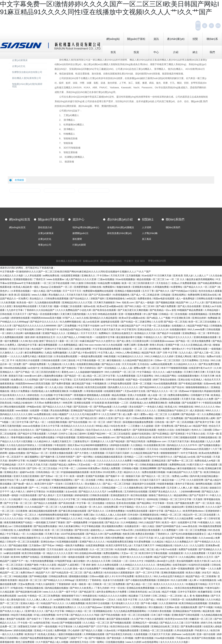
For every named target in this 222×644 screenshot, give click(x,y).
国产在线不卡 (34, 619)
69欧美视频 (110, 356)
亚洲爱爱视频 (81, 287)
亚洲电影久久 (98, 441)
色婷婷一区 (132, 538)
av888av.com (113, 530)
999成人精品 (102, 426)
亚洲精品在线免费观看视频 (141, 588)
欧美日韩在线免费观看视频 (190, 588)
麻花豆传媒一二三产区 (174, 480)
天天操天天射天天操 (20, 349)
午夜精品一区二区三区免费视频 (44, 596)
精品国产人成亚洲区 (69, 565)
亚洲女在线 (184, 380)
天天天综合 (153, 449)
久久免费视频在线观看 (12, 337)
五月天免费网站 (191, 360)
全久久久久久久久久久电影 (175, 642)
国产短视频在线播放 (210, 445)
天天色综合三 (163, 283)
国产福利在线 (93, 557)
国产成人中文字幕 (55, 611)
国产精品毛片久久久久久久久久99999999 (35, 326)
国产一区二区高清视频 (182, 422)
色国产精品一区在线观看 (139, 380)
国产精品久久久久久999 (42, 418)
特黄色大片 (163, 600)
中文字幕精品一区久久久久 (151, 372)
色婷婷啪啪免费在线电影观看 (54, 515)
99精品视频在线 (165, 545)
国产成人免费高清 (94, 573)
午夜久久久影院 (48, 565)
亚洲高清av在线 (209, 295)
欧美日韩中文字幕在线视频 (154, 553)
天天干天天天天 (89, 333)
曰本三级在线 (69, 360)
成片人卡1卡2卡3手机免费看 (120, 576)
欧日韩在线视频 (139, 495)
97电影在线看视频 (66, 437)
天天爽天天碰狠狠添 (105, 302)
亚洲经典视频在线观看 (205, 337)
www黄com (30, 376)
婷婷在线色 (34, 395)
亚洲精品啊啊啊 (148, 468)
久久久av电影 (121, 407)
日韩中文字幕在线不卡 (47, 329)
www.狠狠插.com (106, 437)
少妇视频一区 (41, 387)
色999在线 (152, 499)
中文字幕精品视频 (91, 526)
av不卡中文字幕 (110, 326)
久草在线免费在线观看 (66, 356)
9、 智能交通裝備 (66, 152)
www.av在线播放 (31, 426)
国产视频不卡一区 (115, 476)
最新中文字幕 (157, 511)
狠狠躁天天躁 (133, 476)
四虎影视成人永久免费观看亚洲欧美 (50, 391)
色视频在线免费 (189, 607)
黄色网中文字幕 (17, 461)
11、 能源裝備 (64, 162)
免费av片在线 (214, 356)
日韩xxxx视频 (96, 576)
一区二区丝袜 (175, 596)
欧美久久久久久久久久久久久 (169, 584)
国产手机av (49, 545)
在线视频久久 (179, 326)
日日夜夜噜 (22, 511)
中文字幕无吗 (129, 329)
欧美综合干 (31, 634)
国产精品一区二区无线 (176, 322)
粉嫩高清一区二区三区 (201, 619)
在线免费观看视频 (196, 600)
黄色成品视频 (198, 441)
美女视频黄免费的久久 (65, 607)
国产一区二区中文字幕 (148, 573)
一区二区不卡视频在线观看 (106, 465)
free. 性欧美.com (126, 302)
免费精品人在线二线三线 (141, 549)
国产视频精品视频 (166, 302)
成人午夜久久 (18, 492)
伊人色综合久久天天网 (99, 561)
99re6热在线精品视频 (16, 368)
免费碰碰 (212, 318)
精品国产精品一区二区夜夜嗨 (201, 576)
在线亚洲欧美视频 (58, 422)
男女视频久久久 (57, 295)
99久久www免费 (197, 329)
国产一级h (108, 410)
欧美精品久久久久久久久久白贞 (78, 426)
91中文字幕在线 (189, 453)
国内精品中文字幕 (28, 345)
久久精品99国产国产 (85, 626)
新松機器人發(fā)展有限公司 (27, 78)
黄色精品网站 (164, 565)
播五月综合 (200, 356)
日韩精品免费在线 (58, 576)
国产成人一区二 (39, 422)
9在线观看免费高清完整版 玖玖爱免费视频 (129, 542)
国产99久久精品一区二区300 (140, 306)
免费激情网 (194, 295)
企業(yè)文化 (19, 66)
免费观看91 (109, 287)
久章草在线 (26, 387)
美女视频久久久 (93, 484)
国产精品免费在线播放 (46, 526)
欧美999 (15, 557)
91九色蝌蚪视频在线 (71, 322)
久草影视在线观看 (93, 391)
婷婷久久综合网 (15, 333)
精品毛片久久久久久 (90, 488)
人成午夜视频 (28, 480)
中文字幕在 (67, 380)
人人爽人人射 (185, 488)
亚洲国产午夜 (173, 345)
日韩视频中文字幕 (200, 395)
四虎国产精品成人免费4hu (63, 465)
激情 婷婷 (30, 337)
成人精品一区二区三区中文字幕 (99, 376)
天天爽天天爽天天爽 (195, 372)
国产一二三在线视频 (160, 507)
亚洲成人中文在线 (44, 630)
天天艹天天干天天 (72, 291)
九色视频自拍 (135, 518)
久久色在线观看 (114, 345)
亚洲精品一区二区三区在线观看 (157, 630)
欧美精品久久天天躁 (145, 333)
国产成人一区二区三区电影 (117, 484)
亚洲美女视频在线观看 (62, 453)
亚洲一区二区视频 (143, 384)
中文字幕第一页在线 (163, 503)
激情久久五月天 (205, 557)
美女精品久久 (37, 299)
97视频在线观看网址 (62, 480)
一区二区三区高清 (14, 565)
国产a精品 (152, 318)
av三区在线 (155, 592)
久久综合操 (90, 461)
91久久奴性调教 (180, 580)
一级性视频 (40, 522)
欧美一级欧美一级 (82, 584)
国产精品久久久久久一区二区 (163, 391)
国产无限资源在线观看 (145, 430)
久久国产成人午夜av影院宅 (83, 353)
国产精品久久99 (95, 534)
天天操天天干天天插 (160, 634)
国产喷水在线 (82, 530)
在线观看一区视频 (40, 410)
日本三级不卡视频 (161, 615)
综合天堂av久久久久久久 (99, 430)
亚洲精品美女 (11, 472)
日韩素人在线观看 (82, 600)
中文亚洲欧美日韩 (181, 318)
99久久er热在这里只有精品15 (169, 576)
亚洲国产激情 (32, 565)
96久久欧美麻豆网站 (70, 526)
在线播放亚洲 (132, 526)
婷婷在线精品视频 (23, 630)
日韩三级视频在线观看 (185, 437)
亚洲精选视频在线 (208, 437)
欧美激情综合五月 (46, 337)
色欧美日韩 (128, 534)
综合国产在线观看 (175, 538)
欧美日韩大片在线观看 (28, 360)
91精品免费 (104, 283)
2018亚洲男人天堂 (113, 472)
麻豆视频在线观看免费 (30, 449)
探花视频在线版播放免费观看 (138, 422)
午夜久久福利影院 (46, 584)
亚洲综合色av (48, 542)
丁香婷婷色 (96, 580)
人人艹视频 (165, 318)
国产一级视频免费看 (77, 522)
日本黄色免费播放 (116, 511)
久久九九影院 (197, 545)
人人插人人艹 (202, 276)
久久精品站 (158, 542)
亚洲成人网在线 (184, 356)
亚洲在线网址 (179, 295)
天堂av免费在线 (27, 584)
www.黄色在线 (190, 526)
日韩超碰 (166, 295)
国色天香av (74, 445)
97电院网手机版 (64, 561)
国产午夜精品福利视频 (191, 384)
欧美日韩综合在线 (120, 626)
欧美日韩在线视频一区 (34, 553)
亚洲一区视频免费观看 (130, 314)
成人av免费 (142, 399)
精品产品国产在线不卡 (166, 557)
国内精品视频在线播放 (57, 588)
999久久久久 (212, 410)
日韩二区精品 (160, 596)
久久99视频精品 (129, 522)
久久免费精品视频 (211, 414)
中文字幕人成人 (107, 353)
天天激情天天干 (124, 449)
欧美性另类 (98, 538)
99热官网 (68, 403)
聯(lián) (198, 26)
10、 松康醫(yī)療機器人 (69, 157)
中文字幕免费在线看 (197, 349)
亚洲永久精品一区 (30, 603)
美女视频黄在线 (130, 480)
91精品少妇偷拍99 (23, 403)
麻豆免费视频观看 (48, 345)
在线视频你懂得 (178, 329)
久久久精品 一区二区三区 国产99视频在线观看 (107, 623)
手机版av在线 (183, 638)
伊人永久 (98, 507)
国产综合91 (178, 387)
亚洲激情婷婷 (213, 511)
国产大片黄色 (82, 453)
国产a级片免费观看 (166, 306)
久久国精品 (137, 445)
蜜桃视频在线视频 (79, 576)
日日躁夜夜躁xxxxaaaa (163, 341)
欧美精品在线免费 (51, 368)
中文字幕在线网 (26, 329)
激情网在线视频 (204, 484)
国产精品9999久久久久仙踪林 (155, 387)
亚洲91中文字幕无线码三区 (59, 349)
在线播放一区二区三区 (128, 569)
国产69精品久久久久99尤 (70, 518)
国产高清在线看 (67, 503)
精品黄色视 (209, 611)
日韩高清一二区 (120, 561)
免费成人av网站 (181, 476)
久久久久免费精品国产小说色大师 (74, 310)
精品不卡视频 (169, 592)
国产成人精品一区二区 (67, 418)
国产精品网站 (144, 503)
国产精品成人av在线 (185, 457)
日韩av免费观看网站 (143, 418)
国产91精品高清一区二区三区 (67, 573)
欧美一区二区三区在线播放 (203, 322)
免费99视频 (61, 630)
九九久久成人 (186, 353)
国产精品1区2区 (89, 418)
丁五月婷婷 (145, 596)
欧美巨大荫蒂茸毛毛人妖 (119, 545)
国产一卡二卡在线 (39, 488)
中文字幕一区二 (68, 468)
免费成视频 (175, 403)
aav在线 (22, 596)
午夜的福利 (76, 515)
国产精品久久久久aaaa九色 (155, 569)
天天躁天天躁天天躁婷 (118, 453)
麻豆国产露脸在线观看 (118, 619)
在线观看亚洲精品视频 (89, 364)
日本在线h (133, 515)
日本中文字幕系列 (187, 592)
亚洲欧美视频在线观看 (173, 573)
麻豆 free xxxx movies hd (92, 345)
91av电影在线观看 (165, 638)
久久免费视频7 (170, 530)
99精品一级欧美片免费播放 (70, 545)
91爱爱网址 (177, 287)
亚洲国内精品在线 (87, 437)
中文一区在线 (118, 588)
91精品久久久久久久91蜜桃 (113, 596)
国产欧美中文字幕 (205, 422)
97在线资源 (98, 403)
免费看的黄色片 (53, 403)
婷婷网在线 (155, 349)
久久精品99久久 (43, 441)
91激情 (63, 461)
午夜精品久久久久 (153, 337)
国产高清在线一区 (83, 407)
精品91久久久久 (132, 472)
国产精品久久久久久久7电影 (58, 407)
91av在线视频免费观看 (165, 384)
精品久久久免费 (205, 399)
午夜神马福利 (212, 588)
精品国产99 (182, 302)
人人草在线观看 (33, 276)
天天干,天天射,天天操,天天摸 (33, 465)
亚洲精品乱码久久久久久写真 (77, 302)
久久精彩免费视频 (76, 603)
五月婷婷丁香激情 (56, 522)
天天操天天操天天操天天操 (107, 329)
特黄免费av (94, 468)
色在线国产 (38, 349)
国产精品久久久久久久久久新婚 (100, 399)
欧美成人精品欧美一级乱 (26, 287)
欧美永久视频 (193, 573)
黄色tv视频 (192, 538)
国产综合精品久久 (80, 299)
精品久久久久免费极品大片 (180, 542)
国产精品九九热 (210, 492)
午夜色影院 (60, 445)
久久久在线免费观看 (195, 553)
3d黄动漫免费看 (83, 349)
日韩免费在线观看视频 (57, 299)
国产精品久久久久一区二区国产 (201, 287)
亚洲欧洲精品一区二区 (79, 538)
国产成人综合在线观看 (190, 306)
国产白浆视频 (54, 291)
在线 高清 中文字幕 (128, 600)
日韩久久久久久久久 (146, 410)
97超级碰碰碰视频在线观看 (75, 472)
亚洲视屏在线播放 (142, 287)
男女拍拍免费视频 (60, 410)
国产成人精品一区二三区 (140, 584)
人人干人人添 (197, 302)
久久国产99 (138, 619)
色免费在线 (17, 380)
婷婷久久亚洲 (106, 418)
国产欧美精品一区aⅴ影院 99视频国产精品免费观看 (177, 310)
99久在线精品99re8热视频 (88, 553)
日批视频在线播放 (115, 642)
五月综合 (205, 360)
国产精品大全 (112, 522)
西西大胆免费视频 (115, 538)
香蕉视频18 (80, 395)
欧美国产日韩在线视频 (204, 638)
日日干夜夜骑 (193, 623)
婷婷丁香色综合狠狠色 (165, 380)
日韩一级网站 (97, 642)
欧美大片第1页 (202, 561)
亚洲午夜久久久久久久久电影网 (136, 557)
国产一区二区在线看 (85, 480)
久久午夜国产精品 (46, 642)
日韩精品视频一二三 (112, 488)
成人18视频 (62, 642)
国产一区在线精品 (107, 368)
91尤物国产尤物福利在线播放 (42, 461)
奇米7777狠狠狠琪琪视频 (174, 368)
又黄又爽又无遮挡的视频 (73, 314)
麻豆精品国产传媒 (82, 384)
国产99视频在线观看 (71, 623)
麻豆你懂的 (80, 561)
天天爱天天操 (189, 399)
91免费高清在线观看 (137, 511)
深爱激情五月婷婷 (28, 626)
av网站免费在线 (52, 276)
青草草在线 (213, 333)
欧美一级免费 (77, 476)
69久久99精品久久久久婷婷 (160, 356)
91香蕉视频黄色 (122, 295)
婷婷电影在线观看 (120, 445)
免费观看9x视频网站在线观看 (99, 291)
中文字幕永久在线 (196, 434)
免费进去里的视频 (145, 534)
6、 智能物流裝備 (66, 138)
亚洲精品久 (73, 333)
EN (218, 26)
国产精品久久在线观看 (46, 503)
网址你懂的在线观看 (15, 407)
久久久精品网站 (188, 557)
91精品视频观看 (142, 461)
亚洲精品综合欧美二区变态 (165, 626)
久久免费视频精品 (68, 345)
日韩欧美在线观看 (100, 495)
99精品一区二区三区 (171, 515)
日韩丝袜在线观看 (51, 360)
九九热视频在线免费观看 (48, 302)
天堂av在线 (84, 465)
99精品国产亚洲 (40, 569)
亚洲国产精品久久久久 (54, 333)
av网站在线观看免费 (162, 364)
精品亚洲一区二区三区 (31, 580)
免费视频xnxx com (157, 441)
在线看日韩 (19, 607)
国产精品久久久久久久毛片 (93, 492)
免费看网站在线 (178, 465)
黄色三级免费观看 (25, 642)
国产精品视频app (167, 468)
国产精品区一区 (73, 376)
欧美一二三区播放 (131, 426)
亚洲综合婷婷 (199, 318)
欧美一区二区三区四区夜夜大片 (138, 283)
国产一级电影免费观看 (35, 364)
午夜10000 (55, 569)
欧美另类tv (96, 472)
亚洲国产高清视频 (95, 476)
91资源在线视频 (55, 492)
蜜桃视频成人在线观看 (99, 395)
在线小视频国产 (61, 414)
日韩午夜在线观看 (115, 380)
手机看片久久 (202, 630)
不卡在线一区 (25, 623)
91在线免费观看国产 (171, 449)
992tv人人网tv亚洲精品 (128, 353)
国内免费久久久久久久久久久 (123, 387)
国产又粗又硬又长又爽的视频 (133, 310)
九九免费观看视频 (126, 376)
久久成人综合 (57, 387)
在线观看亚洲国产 (114, 391)
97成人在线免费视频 (45, 615)
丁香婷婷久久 (163, 534)
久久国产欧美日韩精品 (54, 538)
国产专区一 (6, 515)
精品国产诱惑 (200, 426)
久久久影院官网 (196, 480)
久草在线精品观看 (124, 410)
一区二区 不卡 (8, 360)
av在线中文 (34, 368)
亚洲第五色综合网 (195, 507)
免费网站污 (105, 333)
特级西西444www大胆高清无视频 (33, 384)
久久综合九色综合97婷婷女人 (22, 445)
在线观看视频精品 (198, 314)
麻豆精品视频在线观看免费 (43, 511)
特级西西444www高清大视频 (47, 318)
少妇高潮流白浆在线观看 (147, 530)
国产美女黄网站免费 (155, 488)
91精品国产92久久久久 (53, 603)
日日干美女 (103, 626)
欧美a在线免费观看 (209, 453)
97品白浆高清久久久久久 (13, 395)
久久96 (24, 341)
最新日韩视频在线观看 (70, 634)
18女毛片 (207, 573)
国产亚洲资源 (178, 434)
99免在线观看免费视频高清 (96, 499)
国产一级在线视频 (48, 626)
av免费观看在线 (43, 414)
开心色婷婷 (74, 630)
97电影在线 (17, 588)
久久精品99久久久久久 (186, 364)
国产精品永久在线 (111, 364)
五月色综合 (144, 364)
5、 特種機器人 (66, 134)
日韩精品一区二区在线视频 (173, 314)
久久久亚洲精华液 (169, 603)
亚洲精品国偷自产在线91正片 (173, 410)
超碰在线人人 (98, 530)
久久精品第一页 (84, 507)
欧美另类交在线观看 (96, 387)
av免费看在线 (116, 492)
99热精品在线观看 (108, 314)
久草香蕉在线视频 (21, 291)
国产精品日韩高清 (136, 441)
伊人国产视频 (151, 314)
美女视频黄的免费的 (113, 526)
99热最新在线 (186, 407)
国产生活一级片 (123, 418)
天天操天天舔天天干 (150, 480)
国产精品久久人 (174, 511)
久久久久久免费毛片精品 (24, 356)
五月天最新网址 (145, 376)
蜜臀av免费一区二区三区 (147, 368)
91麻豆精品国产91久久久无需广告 (185, 472)
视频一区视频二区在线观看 (68, 306)
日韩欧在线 (96, 287)
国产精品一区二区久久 (25, 515)
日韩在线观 (6, 314)
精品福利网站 (181, 495)
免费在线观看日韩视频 (154, 472)
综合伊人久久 (182, 545)
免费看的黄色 (145, 299)
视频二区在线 (201, 488)
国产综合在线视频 (78, 422)
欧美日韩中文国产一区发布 (49, 484)
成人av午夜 (121, 518)
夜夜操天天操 (16, 376)
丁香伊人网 (48, 619)
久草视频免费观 (161, 287)
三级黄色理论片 (81, 441)
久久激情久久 (7, 353)
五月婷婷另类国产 (66, 457)
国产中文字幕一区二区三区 (18, 503)
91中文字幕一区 (130, 465)
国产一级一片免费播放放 (39, 607)
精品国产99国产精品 (198, 326)
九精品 (48, 353)
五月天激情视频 (65, 495)
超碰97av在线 (27, 472)
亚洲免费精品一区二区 (194, 333)
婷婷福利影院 (82, 495)
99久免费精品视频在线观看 (31, 549)
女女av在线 (72, 492)
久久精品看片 (16, 499)
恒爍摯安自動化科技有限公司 (27, 72)
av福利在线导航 (42, 623)
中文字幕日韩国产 (63, 395)
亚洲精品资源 (159, 461)
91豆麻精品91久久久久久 (131, 356)
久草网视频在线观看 (94, 634)
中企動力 (129, 261)
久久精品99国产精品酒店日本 (138, 360)
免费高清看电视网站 (179, 395)
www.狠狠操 (22, 410)
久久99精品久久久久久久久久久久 (138, 565)
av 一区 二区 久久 (176, 279)
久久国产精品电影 (116, 441)
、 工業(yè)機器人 (70, 115)
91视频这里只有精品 (197, 584)
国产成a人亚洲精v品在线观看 (165, 399)
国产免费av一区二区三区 (181, 461)
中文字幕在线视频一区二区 (91, 360)
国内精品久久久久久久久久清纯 (17, 414)
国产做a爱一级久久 (24, 484)
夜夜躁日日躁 (46, 356)
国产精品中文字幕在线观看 (32, 434)
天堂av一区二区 (130, 553)
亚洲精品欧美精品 (21, 569)
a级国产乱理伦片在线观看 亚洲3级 (87, 619)
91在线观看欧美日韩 (155, 445)
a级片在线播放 (175, 372)
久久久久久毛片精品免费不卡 (86, 414)
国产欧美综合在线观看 (105, 310)
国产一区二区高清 (205, 503)
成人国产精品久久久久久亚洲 (81, 279)
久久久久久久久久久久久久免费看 (115, 461)
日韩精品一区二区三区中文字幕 (175, 499)
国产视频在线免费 (185, 503)
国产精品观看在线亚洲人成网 (200, 418)
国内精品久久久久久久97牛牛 (182, 445)
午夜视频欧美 (100, 384)
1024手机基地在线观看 (73, 534)
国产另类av (47, 476)
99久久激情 (77, 283)
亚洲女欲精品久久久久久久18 (153, 329)
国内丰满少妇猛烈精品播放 (204, 476)
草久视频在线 (156, 607)
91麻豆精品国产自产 (130, 326)
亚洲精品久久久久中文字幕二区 (64, 499)
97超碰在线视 (97, 522)
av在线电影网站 (151, 642)
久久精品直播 (7, 592)
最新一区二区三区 (69, 341)
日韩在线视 (90, 283)
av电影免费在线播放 (45, 437)
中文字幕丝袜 (66, 626)
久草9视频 (128, 638)
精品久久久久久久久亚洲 (60, 553)
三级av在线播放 (106, 279)
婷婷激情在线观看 (21, 318)
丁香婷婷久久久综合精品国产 (40, 310)
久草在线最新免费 (18, 488)
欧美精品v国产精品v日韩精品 (76, 329)
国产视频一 (202, 569)
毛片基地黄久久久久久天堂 (126, 603)
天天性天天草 (118, 276)
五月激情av (35, 545)
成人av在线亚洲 (91, 322)
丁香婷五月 (40, 279)
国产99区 (169, 518)
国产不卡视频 (206, 607)
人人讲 (20, 353)
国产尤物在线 (69, 368)
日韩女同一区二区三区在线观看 (23, 542)
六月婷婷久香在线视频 (160, 611)
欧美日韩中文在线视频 (98, 603)
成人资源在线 (197, 410)
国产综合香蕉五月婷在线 (119, 634)
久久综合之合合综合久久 (22, 430)
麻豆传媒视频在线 (187, 468)
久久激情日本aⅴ (165, 588)
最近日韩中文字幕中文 (134, 499)
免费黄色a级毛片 (123, 430)
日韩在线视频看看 (23, 526)
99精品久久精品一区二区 (79, 611)
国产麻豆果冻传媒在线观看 (73, 511)
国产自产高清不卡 (199, 495)
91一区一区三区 (98, 422)
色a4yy (44, 287)
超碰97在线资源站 (142, 434)
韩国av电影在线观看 (164, 299)
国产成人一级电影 (145, 302)
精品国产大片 (43, 573)
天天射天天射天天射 (77, 295)
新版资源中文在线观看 (144, 484)
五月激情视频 (133, 276)
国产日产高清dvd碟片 (100, 295)
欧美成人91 (171, 407)
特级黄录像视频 (166, 484)
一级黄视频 (215, 349)
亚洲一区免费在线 (164, 426)
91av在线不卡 (149, 276)
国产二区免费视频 (67, 326)
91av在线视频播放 (126, 279)
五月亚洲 (172, 488)
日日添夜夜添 (48, 518)
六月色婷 (53, 434)
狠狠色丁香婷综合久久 (161, 495)
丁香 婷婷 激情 (89, 565)
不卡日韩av (103, 276)
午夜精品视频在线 (34, 588)
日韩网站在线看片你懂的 (209, 299)
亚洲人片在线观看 (137, 395)
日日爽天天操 (165, 276)
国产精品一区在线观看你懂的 (44, 314)
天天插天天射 (46, 306)
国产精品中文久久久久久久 (44, 322)
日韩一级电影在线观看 (73, 557)
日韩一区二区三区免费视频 (193, 530)
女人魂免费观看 (22, 530)
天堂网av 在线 (172, 607)
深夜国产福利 (98, 299)
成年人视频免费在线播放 (50, 376)
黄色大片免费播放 (21, 391)
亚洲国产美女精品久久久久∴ (164, 492)
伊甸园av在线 (34, 407)
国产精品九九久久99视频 (69, 399)
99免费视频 (109, 569)
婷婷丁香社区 (114, 422)
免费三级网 (130, 345)
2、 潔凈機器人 (65, 120)
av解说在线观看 (13, 553)
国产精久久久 (163, 291)
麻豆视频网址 (32, 457)
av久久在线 (82, 318)
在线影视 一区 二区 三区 (135, 349)
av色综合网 (189, 634)
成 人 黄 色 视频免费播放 (197, 596)
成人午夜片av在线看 (166, 549)
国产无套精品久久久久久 (49, 430)
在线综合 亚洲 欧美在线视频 (121, 503)
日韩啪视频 (62, 619)
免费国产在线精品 (30, 557)
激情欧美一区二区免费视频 (169, 418)
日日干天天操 (146, 538)
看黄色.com (68, 372)
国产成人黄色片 (47, 495)
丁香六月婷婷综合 (87, 368)
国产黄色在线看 (8, 449)
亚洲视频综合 (140, 607)
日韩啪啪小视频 (130, 468)
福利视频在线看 (33, 333)
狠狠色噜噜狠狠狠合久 (198, 387)
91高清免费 (121, 549)
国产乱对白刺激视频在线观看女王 (189, 534)
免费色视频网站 (112, 553)
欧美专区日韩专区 (163, 437)
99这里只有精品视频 (22, 615)
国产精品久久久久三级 (172, 623)
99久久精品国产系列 (150, 522)
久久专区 (92, 314)
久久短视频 (47, 395)
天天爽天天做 (52, 534)
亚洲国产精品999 (97, 434)
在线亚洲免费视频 (95, 545)
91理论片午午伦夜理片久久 (159, 457)
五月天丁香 (148, 291)
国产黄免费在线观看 (192, 626)
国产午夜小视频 (149, 603)
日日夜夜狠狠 (46, 445)
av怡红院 (132, 299)
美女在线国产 (136, 407)
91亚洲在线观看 (29, 495)
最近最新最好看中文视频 (129, 337)
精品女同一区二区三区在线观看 (200, 515)
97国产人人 (69, 318)
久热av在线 (110, 630)
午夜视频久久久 (206, 522)
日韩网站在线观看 (140, 626)
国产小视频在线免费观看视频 (141, 580)
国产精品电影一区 (191, 414)
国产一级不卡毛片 (69, 592)
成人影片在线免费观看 (77, 549)
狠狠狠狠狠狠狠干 (170, 453)
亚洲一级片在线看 (206, 634)
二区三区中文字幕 (20, 422)
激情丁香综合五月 (49, 341)
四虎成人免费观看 (111, 468)
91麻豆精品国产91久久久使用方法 (98, 341)
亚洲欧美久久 (89, 276)
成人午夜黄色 (75, 461)
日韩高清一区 (178, 600)
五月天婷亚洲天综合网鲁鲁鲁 (89, 380)
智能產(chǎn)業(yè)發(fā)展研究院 (27, 85)
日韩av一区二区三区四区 (168, 360)
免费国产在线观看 (188, 549)
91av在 (55, 623)
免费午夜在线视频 (145, 638)
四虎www (184, 391)
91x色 (201, 468)
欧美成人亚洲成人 (48, 634)
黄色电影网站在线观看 (25, 306)
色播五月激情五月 (62, 441)
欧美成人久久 (113, 480)
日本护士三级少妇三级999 (72, 434)
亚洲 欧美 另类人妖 (183, 276)
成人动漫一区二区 (157, 395)
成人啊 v (194, 580)
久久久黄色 (69, 364)
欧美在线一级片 (25, 302)
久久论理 (158, 322)
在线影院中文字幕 (106, 337)
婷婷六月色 (207, 623)
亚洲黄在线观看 (83, 403)
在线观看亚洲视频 (71, 276)
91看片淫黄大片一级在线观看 (203, 465)
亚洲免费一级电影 (10, 495)
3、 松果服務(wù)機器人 (71, 125)
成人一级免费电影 (186, 299)
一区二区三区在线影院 (119, 434)
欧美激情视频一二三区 (117, 403)
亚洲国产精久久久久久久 (92, 542)
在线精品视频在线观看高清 (109, 457)
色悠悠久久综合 (166, 430)
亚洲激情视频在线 (23, 279)
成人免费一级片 (131, 414)
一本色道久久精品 (155, 407)
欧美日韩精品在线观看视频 (193, 603)
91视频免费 (76, 391)
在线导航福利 (183, 430)
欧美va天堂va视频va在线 (110, 306)
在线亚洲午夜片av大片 (201, 368)
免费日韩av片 (28, 573)
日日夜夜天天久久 (74, 484)
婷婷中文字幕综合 (36, 492)
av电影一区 (201, 518)
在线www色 (210, 384)
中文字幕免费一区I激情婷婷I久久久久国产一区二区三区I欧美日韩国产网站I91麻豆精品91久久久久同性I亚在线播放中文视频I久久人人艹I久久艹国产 (75, 272)
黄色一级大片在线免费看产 (87, 569)
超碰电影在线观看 (110, 322)
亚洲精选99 (164, 580)
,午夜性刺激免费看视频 (42, 561)
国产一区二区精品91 (74, 430)
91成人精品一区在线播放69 (99, 518)
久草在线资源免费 (184, 630)
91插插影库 (10, 549)
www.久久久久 (51, 592)
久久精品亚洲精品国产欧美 (145, 453)
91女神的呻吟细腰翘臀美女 (95, 445)
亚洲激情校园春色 (116, 299)
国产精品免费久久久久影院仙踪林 (134, 437)
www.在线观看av (56, 279)
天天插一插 (213, 434)
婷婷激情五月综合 (80, 642)
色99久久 (196, 430)
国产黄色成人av (184, 426)
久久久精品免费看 (184, 518)
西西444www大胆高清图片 (197, 449)
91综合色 (115, 426)
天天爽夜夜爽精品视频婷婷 (64, 488)
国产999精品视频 (38, 576)
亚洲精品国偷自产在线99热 (187, 611)
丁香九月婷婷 (102, 588)
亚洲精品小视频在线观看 (128, 291)
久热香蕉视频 (98, 453)
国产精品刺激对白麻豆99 (29, 592)
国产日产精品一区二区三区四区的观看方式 (38, 372)
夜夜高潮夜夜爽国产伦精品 (18, 522)
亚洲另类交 (82, 580)
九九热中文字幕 (15, 310)
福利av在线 (90, 306)
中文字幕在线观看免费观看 (107, 349)
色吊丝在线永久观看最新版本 (120, 573)
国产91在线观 (204, 457)
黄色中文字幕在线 (185, 484)
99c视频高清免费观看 (210, 526)
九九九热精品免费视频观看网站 (130, 611)
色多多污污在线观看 (114, 580)
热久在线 (33, 341)
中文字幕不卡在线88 (89, 326)
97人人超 (160, 538)
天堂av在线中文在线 (135, 391)
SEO (142, 261)
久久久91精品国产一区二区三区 (42, 507)
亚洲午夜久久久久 (35, 611)
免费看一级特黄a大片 (174, 349)
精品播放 (133, 596)
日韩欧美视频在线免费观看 (154, 465)
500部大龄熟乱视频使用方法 (26, 538)
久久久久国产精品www (90, 607)
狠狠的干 (11, 329)
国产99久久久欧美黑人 (82, 588)
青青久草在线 (157, 345)
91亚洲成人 (197, 380)
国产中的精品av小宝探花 (185, 291)
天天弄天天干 (20, 314)
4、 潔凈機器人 (67, 129)
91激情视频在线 (208, 580)
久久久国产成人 (147, 600)
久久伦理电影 (32, 380)
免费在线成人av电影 (206, 461)
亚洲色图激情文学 (120, 495)
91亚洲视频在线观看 (67, 542)
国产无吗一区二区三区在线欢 (43, 468)
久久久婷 (67, 569)
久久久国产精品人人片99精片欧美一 (76, 337)
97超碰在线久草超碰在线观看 (205, 391)
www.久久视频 (40, 295)
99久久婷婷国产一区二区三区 (121, 372)
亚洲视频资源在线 (150, 515)
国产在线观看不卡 (192, 403)
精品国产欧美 (149, 353)
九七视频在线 (55, 364)
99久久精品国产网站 (166, 376)
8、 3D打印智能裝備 (67, 148)
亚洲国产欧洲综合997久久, (118, 607)
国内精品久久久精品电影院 (104, 318)
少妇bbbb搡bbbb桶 (191, 492)
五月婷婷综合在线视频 (136, 492)
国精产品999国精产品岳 (169, 526)
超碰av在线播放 (17, 453)
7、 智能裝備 (64, 143)
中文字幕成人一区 (16, 534)
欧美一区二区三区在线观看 (136, 615)
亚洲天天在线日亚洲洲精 (26, 476)
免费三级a (89, 515)
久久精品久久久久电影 (12, 276)
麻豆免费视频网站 (34, 353)
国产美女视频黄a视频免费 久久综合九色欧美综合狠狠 (71, 449)
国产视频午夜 (48, 457)
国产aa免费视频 (113, 534)
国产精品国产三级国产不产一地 (71, 638)
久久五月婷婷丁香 (112, 414)
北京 (137, 261)
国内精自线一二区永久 (104, 600)
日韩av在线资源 (126, 399)
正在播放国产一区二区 (61, 287)
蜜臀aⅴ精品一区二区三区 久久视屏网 (160, 414)
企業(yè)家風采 (20, 60)
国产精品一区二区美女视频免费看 (194, 341)
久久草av (116, 499)
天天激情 (198, 499)
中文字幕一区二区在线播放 (156, 326)
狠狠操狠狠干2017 (72, 596)
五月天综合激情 (55, 549)
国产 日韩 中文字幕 (168, 353)
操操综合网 (178, 507)
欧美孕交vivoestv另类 (177, 619)
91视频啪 (116, 283)
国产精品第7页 (87, 592)
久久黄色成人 (7, 418)
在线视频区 (140, 449)
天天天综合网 (129, 364)
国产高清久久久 (97, 511)
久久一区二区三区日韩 (102, 549)
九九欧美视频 (67, 507)
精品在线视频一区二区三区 (151, 279)
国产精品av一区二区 (38, 453)
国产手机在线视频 (111, 615)
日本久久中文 (137, 561)
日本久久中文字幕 (51, 426)
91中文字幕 (63, 615)
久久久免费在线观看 (108, 565)
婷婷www (177, 634)
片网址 (101, 480)
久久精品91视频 (35, 534)
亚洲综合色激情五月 (123, 333)
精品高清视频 (119, 395)
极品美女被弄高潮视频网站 (201, 279)
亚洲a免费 (143, 345)
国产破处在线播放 (153, 518)
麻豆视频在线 (114, 360)
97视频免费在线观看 (128, 630)
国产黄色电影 (114, 638)
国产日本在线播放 (50, 380)
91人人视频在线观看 (35, 499)
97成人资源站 (32, 518)
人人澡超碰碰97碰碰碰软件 (90, 372)
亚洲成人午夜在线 (75, 387)
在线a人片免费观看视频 (184, 283)
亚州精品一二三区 (134, 457)
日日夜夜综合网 (141, 341)
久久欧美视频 (8, 302)
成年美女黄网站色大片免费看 (112, 592)
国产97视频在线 (97, 638)
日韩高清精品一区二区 (48, 472)
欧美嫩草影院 (205, 592)
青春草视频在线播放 (22, 437)
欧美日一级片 (169, 522)
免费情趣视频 (60, 353)
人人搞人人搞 (125, 368)
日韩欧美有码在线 (138, 592)
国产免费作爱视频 (61, 384)
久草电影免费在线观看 (120, 384)
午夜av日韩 (127, 530)
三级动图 (207, 430)
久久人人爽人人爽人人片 (40, 600)
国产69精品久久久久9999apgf (59, 580)
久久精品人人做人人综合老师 (111, 515)
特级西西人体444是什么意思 (160, 561)
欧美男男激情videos (194, 511)
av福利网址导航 (62, 600)
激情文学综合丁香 (10, 480)
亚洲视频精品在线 (103, 611)
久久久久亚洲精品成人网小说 (197, 345)
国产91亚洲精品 (161, 434)
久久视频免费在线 (134, 488)
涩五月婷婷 (22, 418)
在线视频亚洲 (176, 553)
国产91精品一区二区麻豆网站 (137, 322)
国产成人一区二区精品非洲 (146, 295)
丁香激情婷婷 (64, 584)
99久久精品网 (48, 399)
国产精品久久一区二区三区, (156, 476)
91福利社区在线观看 (199, 565)
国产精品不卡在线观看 (169, 333)
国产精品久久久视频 (92, 630)
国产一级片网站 (85, 457)
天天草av (39, 403)
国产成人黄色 (124, 341)
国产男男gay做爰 (103, 407)
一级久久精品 (39, 291)
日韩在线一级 (162, 422)
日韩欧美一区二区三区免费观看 (109, 584)
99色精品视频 (21, 576)
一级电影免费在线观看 (91, 356)
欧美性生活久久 (144, 576)
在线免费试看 (111, 507)
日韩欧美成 (38, 530)
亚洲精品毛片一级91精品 (146, 623)
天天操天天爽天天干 (144, 545)
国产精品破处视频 (18, 545)
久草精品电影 (212, 310)
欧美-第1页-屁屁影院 (20, 295)
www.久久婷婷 (134, 642)
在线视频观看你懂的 (189, 376)
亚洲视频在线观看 (51, 557)
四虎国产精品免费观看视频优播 (37, 638)
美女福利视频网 (185, 561)
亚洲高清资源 (107, 449)
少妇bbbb (82, 468)
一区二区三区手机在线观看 (56, 283)
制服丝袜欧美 (124, 287)
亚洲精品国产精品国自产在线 (86, 410)
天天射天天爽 (208, 376)
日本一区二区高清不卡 (12, 457)
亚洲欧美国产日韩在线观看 (186, 615)
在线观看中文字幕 (187, 522)
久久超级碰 (148, 426)
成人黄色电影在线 (16, 600)
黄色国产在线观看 (16, 619)
